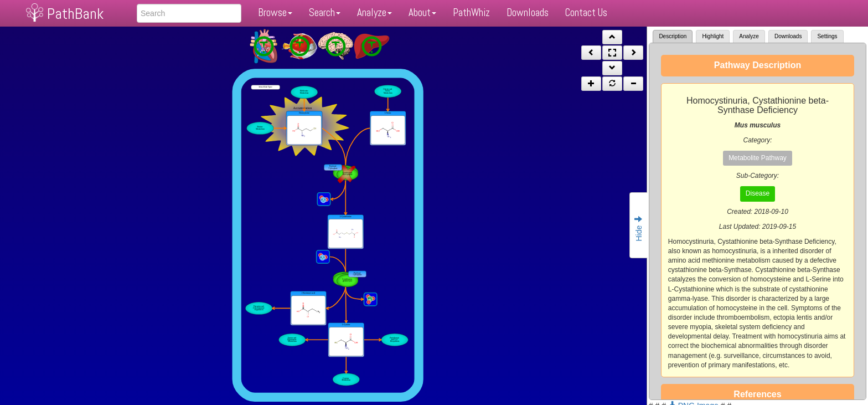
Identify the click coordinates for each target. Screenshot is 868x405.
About (422, 12)
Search (325, 12)
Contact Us (586, 12)
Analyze (374, 12)
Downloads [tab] (788, 36)
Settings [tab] (827, 36)
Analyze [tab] (749, 36)
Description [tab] (673, 36)
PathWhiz (471, 12)
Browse (275, 12)
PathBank (75, 14)
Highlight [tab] (713, 36)
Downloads (528, 12)
